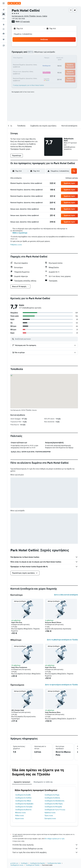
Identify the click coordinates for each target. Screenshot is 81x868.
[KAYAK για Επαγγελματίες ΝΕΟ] (4, 33)
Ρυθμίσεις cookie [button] (16, 245)
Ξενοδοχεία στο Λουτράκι (24, 807)
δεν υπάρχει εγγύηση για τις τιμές (55, 839)
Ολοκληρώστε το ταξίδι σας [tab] (43, 782)
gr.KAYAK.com (14, 863)
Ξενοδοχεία (24, 863)
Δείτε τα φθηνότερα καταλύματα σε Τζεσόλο (62, 640)
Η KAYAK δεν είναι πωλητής (45, 845)
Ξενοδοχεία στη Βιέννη (52, 798)
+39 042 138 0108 (18, 19)
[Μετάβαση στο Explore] (4, 25)
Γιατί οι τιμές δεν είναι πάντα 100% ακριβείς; (45, 852)
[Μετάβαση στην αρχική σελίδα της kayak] (14, 3)
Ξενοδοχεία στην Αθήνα (23, 801)
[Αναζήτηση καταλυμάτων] (4, 14)
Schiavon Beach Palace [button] (53, 622)
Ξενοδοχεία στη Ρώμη (52, 795)
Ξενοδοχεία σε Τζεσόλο (33, 865)
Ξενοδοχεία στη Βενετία (23, 810)
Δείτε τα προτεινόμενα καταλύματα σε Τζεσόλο (61, 685)
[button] (4, 3)
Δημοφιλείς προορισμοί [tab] (22, 782)
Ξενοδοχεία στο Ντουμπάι (53, 807)
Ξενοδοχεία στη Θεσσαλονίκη (54, 801)
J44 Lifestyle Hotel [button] (18, 710)
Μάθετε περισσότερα (20, 233)
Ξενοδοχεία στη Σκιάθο (23, 795)
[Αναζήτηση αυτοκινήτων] (4, 19)
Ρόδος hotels (19, 816)
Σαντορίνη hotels (50, 818)
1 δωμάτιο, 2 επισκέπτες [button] (23, 34)
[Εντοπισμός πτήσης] (4, 29)
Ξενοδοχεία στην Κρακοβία (24, 804)
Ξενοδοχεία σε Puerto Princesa (55, 810)
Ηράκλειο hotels (50, 813)
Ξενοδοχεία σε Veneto (17, 865)
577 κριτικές (25, 22)
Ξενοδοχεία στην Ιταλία (54, 863)
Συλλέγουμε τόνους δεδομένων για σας (45, 849)
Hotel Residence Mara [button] (53, 712)
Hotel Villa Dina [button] (17, 622)
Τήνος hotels (49, 816)
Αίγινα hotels (19, 818)
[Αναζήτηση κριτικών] (46, 339)
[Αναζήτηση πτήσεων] (4, 10)
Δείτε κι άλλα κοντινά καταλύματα (66, 595)
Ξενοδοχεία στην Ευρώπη (37, 863)
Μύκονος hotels (20, 813)
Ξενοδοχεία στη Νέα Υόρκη (54, 804)
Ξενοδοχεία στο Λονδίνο (23, 798)
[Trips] (4, 39)
